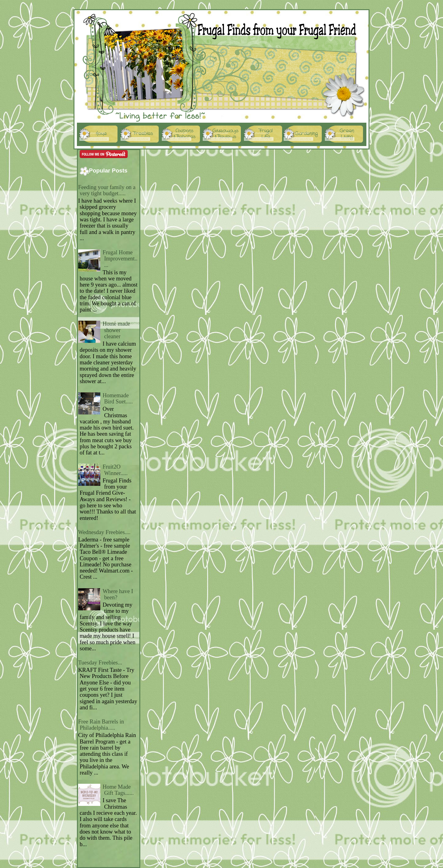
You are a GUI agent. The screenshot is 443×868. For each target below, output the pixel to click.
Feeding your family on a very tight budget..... (107, 190)
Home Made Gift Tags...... (118, 790)
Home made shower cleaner (116, 330)
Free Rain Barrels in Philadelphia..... (101, 725)
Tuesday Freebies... (100, 663)
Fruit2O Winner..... (115, 470)
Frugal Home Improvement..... (120, 259)
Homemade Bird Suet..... (118, 398)
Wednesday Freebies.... (104, 532)
